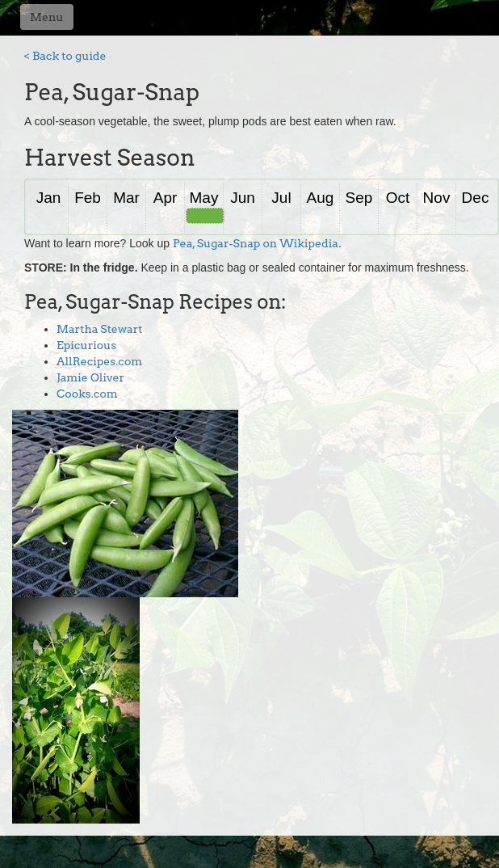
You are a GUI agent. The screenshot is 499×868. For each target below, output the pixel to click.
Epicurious (86, 345)
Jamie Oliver (90, 377)
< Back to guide (65, 56)
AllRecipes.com (99, 361)
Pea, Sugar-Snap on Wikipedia (256, 243)
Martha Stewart (100, 329)
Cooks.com (87, 394)
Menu (47, 17)
